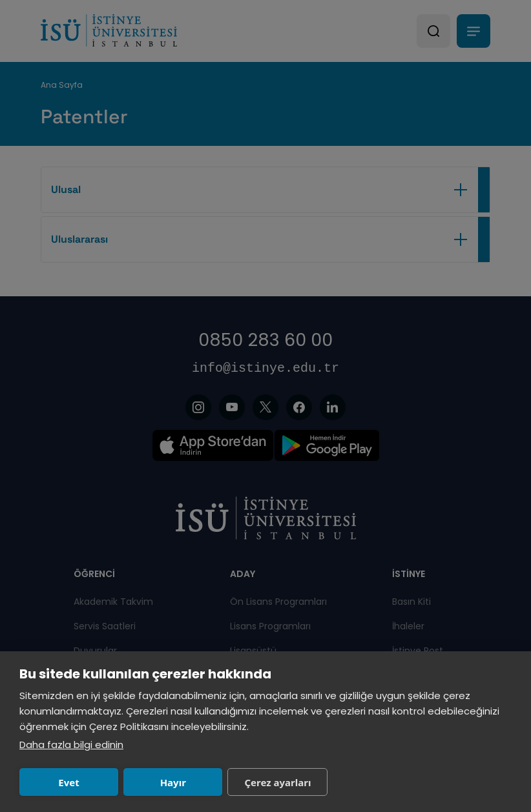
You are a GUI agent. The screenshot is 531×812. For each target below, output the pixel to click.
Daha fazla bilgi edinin (71, 745)
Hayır (173, 782)
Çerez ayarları (277, 782)
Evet (68, 782)
